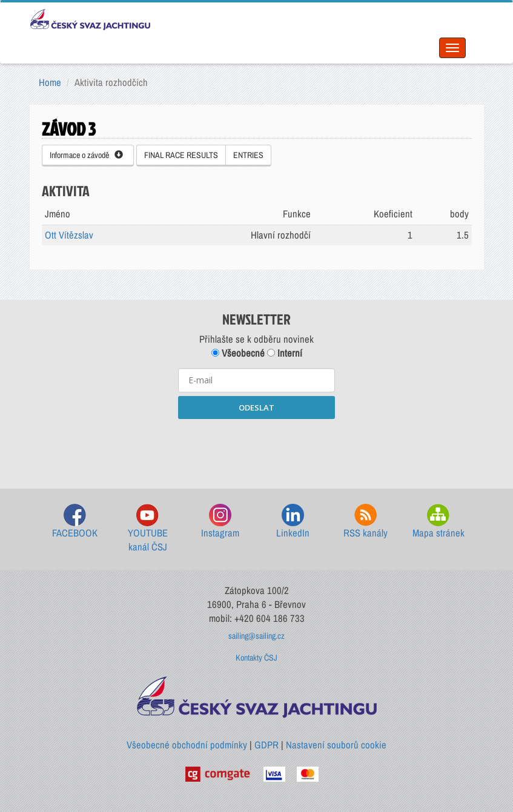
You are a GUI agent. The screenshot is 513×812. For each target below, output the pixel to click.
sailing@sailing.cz (256, 636)
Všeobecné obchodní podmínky (187, 745)
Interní (285, 353)
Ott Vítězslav (69, 235)
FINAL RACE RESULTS (181, 155)
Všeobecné (238, 353)
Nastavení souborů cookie (336, 745)
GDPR (266, 745)
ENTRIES (248, 155)
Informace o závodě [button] (86, 155)
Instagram (220, 522)
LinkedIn (293, 522)
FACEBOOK (75, 522)
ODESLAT (256, 408)
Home (50, 82)
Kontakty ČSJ (256, 658)
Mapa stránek (439, 522)
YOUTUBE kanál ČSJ (148, 529)
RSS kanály (366, 522)
